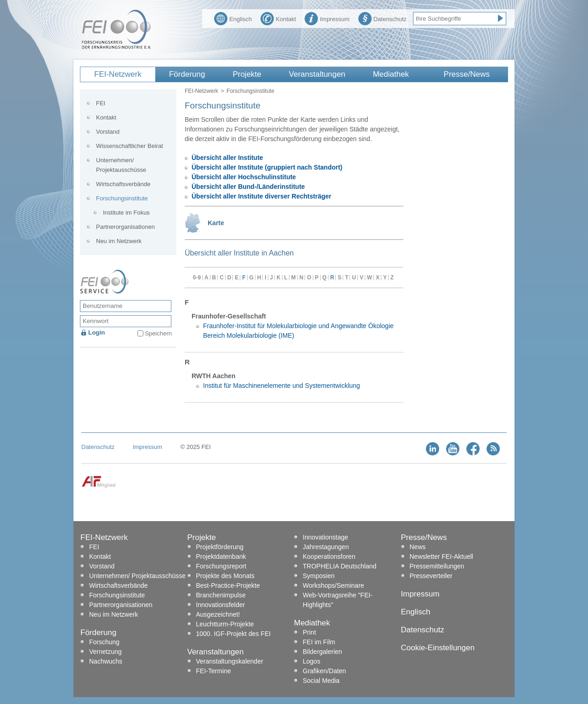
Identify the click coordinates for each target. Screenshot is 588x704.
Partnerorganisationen (125, 227)
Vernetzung (105, 652)
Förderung (187, 74)
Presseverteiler (431, 576)
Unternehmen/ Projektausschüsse (121, 165)
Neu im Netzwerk (119, 241)
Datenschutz (382, 18)
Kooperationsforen (329, 556)
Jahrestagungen (326, 547)
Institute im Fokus (126, 213)
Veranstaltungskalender (230, 661)
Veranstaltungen (317, 74)
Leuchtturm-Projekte (225, 624)
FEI (101, 103)
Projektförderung (220, 547)
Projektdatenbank (221, 556)
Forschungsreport (221, 566)
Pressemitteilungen (437, 566)
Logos (311, 661)
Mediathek (391, 74)
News (418, 547)
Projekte (247, 74)
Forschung (104, 642)
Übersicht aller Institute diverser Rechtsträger (261, 196)
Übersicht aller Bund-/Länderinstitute (248, 187)
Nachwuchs (106, 661)
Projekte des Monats (226, 576)
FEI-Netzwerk (118, 74)
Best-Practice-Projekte (228, 585)
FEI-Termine (214, 671)
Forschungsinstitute (122, 198)
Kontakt (278, 18)
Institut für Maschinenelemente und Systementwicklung (282, 386)
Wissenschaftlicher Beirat (130, 146)
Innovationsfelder (221, 605)
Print (309, 632)
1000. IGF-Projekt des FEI (234, 634)
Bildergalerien (322, 652)
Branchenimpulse (221, 595)
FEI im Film (319, 642)
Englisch (233, 18)
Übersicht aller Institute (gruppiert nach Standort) (267, 167)
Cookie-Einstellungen (438, 648)
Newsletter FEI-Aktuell (441, 556)
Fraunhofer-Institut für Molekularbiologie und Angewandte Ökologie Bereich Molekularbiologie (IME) (298, 331)
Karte (216, 223)
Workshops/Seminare (334, 585)
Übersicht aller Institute (227, 158)
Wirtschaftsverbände (123, 184)
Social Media (321, 681)
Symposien (319, 576)
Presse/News (467, 74)
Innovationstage (325, 537)
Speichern (158, 333)
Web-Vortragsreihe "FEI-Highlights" (338, 600)
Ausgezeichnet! (218, 614)
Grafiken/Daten (324, 671)
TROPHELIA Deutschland (339, 566)
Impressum (327, 18)
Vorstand (108, 132)
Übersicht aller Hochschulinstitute (244, 177)
